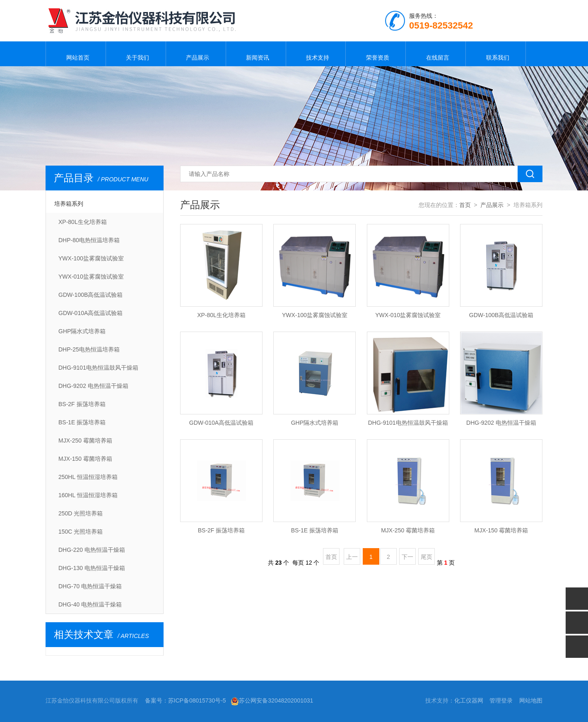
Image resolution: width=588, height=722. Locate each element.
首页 (465, 205)
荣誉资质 (376, 54)
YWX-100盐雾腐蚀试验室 (91, 258)
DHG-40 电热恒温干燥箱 (90, 604)
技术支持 (316, 54)
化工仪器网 (469, 700)
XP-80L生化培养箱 (83, 222)
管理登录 (501, 700)
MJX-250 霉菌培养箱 (85, 440)
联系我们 (496, 54)
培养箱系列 (69, 204)
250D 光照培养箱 (81, 513)
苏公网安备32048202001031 (272, 700)
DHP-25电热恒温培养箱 (89, 349)
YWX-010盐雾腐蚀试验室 (91, 277)
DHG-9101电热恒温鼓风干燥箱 (98, 368)
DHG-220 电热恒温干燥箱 (92, 550)
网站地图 (531, 700)
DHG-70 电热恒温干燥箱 (90, 586)
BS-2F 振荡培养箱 (82, 404)
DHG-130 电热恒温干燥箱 (92, 568)
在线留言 (436, 54)
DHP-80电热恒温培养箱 (89, 240)
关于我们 (136, 54)
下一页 (407, 559)
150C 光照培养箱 (81, 532)
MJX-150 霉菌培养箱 (85, 459)
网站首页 (76, 54)
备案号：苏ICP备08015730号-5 (186, 700)
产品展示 (196, 54)
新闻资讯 (256, 54)
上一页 (352, 559)
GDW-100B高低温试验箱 (90, 295)
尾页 (427, 557)
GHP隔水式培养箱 (82, 331)
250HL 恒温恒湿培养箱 (88, 477)
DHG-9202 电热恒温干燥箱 (93, 386)
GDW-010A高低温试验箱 (90, 313)
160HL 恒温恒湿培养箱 (88, 495)
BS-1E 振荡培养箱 (82, 422)
